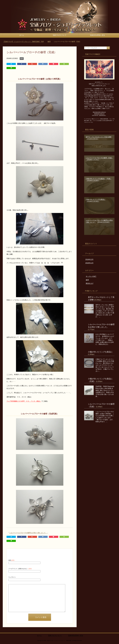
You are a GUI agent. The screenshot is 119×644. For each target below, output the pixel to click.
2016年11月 (89, 263)
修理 (22, 58)
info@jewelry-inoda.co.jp (99, 114)
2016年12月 (89, 259)
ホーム (22, 35)
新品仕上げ (90, 283)
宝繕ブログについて (60, 35)
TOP (23, 42)
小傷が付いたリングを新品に (100, 352)
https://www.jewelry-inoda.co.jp (99, 112)
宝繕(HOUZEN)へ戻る (97, 35)
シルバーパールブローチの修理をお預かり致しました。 (28, 533)
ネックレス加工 (91, 276)
